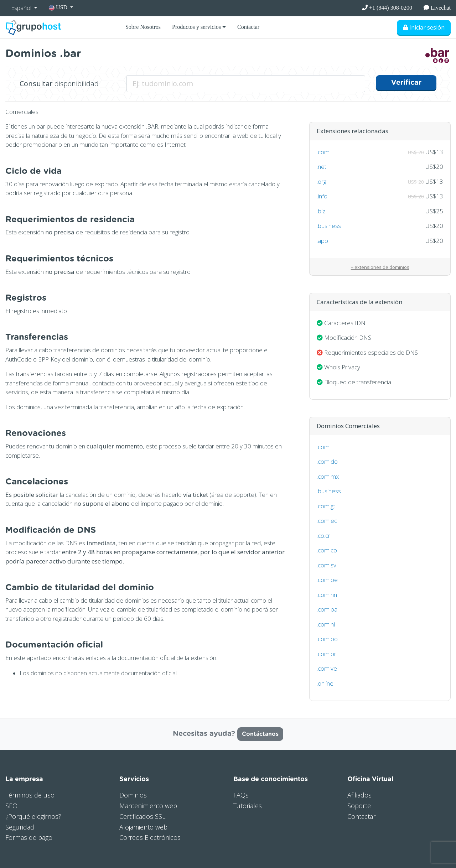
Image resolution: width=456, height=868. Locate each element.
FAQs (241, 795)
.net (322, 167)
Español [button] (22, 8)
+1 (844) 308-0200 (387, 8)
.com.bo (327, 639)
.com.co (327, 550)
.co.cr (323, 536)
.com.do (327, 461)
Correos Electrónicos (150, 837)
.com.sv (327, 565)
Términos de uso (30, 795)
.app (322, 241)
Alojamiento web (143, 827)
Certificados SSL (142, 816)
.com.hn (327, 595)
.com (323, 152)
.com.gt (326, 506)
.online (325, 683)
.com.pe (327, 580)
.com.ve (327, 668)
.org (322, 181)
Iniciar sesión (424, 27)
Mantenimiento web (148, 806)
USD (59, 7)
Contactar (248, 27)
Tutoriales (248, 806)
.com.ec (327, 521)
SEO (11, 806)
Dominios (133, 795)
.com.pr (327, 654)
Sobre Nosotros (143, 27)
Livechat (437, 8)
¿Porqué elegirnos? (33, 816)
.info (322, 196)
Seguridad (20, 827)
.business (329, 226)
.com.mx (328, 476)
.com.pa (327, 609)
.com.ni (326, 624)
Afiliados (359, 795)
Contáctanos (260, 734)
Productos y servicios (199, 27)
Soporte (359, 806)
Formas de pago (29, 837)
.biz (321, 211)
